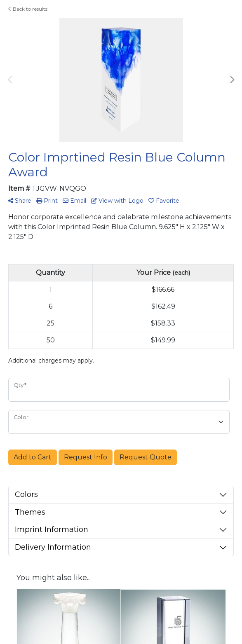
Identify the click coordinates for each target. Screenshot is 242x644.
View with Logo (117, 201)
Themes (30, 512)
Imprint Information (52, 529)
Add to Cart (33, 457)
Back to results (28, 9)
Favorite (164, 201)
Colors (26, 494)
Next (232, 80)
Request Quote (146, 457)
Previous (10, 80)
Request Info (86, 457)
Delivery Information (53, 547)
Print (47, 201)
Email (74, 201)
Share (20, 201)
